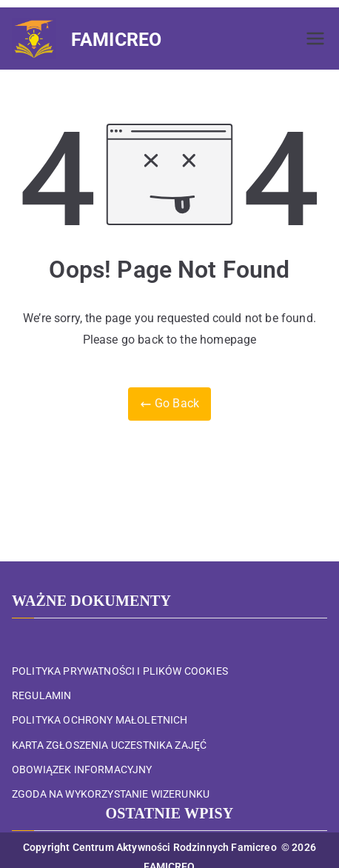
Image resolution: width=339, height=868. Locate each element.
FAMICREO (116, 40)
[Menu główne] (315, 39)
